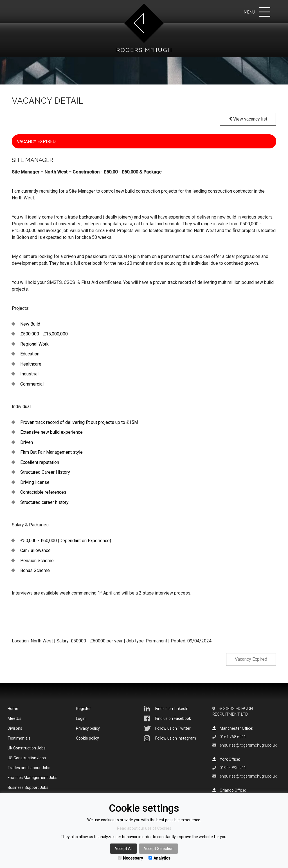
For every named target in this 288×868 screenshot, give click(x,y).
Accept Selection (158, 849)
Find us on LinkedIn (166, 709)
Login (81, 718)
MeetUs (14, 718)
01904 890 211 (233, 768)
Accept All (123, 849)
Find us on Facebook (167, 718)
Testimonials (19, 738)
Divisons (15, 728)
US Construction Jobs (27, 758)
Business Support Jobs (28, 787)
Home (13, 709)
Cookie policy (87, 738)
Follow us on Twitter (167, 728)
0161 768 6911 (233, 737)
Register (83, 709)
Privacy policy (88, 728)
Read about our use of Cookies (144, 828)
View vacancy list (248, 119)
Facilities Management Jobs (32, 778)
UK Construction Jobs (27, 748)
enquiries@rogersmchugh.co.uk (248, 745)
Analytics (159, 858)
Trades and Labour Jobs (29, 768)
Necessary (130, 858)
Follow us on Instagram (170, 738)
